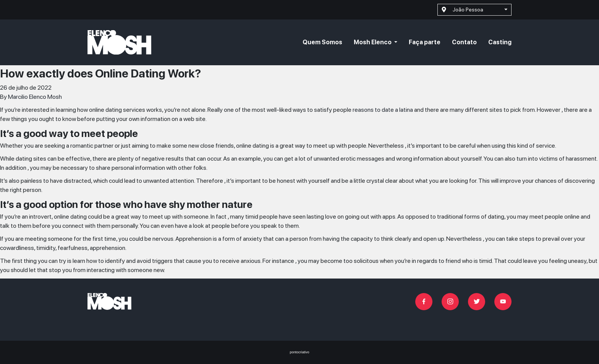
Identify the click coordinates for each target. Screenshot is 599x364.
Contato (464, 42)
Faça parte (425, 42)
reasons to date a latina (383, 110)
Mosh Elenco (373, 42)
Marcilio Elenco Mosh (35, 97)
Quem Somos (322, 42)
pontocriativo (299, 352)
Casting (500, 42)
